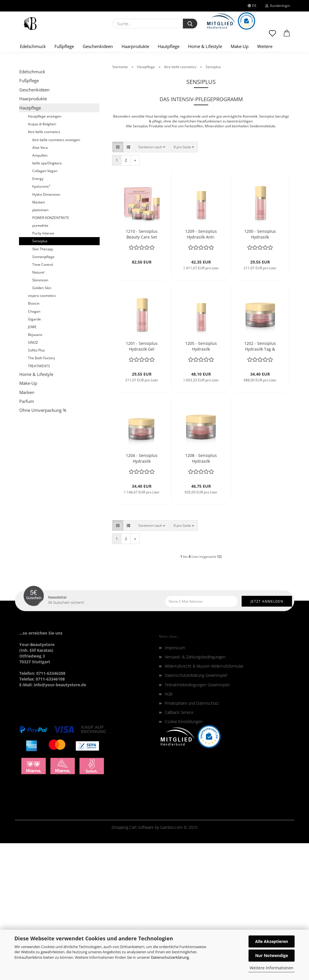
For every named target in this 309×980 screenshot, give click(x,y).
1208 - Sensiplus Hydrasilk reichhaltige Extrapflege (201, 595)
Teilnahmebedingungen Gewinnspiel (197, 822)
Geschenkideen (98, 46)
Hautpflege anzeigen (45, 253)
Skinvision (40, 417)
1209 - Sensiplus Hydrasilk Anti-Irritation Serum (201, 371)
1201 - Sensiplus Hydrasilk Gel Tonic (142, 483)
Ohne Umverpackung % (43, 547)
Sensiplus (40, 378)
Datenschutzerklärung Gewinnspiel (196, 812)
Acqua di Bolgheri (42, 261)
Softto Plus (36, 487)
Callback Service (179, 849)
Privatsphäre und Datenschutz (192, 840)
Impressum (175, 784)
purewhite (40, 363)
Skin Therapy (43, 386)
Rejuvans (35, 472)
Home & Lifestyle (205, 46)
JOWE (32, 464)
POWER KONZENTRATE (51, 355)
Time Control (43, 401)
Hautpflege (169, 46)
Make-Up (240, 46)
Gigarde (34, 456)
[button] (287, 36)
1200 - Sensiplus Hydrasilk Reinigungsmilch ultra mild (260, 371)
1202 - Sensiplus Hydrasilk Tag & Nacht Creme (260, 483)
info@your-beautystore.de (60, 822)
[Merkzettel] (272, 36)
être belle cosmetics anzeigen (56, 277)
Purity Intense (43, 370)
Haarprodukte (135, 46)
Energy (38, 316)
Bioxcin (34, 440)
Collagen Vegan (45, 308)
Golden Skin (42, 425)
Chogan (34, 448)
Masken (39, 339)
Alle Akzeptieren (272, 941)
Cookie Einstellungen (184, 859)
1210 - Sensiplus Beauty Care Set (142, 371)
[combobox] (152, 284)
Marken (27, 529)
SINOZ (33, 480)
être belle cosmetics (44, 269)
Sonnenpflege (43, 394)
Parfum (27, 538)
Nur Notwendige (272, 955)
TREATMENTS (39, 503)
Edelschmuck (33, 46)
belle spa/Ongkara (47, 300)
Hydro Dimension (46, 331)
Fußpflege (64, 46)
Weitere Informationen (272, 968)
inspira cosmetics (42, 433)
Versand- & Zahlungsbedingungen (195, 794)
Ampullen (40, 292)
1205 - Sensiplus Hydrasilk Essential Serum (201, 483)
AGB (169, 831)
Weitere (265, 46)
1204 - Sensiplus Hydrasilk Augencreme (142, 595)
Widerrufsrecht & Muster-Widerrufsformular (204, 803)
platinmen (40, 347)
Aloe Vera (40, 284)
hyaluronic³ (41, 323)
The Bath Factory (41, 495)
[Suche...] (190, 24)
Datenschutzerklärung (170, 957)
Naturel (38, 409)
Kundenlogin (278, 6)
